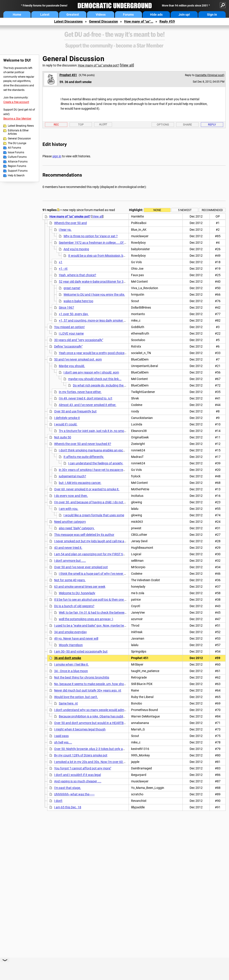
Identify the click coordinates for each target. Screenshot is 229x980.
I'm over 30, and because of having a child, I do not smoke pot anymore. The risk (109, 502)
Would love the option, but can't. (76, 697)
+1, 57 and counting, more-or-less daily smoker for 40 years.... (101, 320)
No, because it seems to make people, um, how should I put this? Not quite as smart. (112, 684)
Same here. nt (68, 703)
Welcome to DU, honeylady (77, 593)
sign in (57, 156)
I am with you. (69, 509)
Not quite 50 (63, 437)
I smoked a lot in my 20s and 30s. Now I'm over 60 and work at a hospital (104, 762)
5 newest (185, 210)
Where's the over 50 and (70, 223)
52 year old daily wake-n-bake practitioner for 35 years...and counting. (107, 282)
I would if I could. (66, 424)
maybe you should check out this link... (95, 379)
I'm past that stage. (68, 788)
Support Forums (18, 171)
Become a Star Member (17, 119)
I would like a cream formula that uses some (94, 515)
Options (163, 125)
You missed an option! (69, 327)
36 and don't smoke (68, 658)
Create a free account (16, 102)
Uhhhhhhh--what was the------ (74, 794)
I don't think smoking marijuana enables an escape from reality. (102, 450)
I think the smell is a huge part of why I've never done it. (96, 574)
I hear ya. (65, 230)
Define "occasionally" (68, 346)
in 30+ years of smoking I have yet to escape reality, (94, 470)
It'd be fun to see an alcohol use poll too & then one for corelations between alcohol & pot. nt (117, 600)
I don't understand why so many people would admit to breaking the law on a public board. (116, 710)
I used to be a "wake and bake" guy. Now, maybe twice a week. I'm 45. (102, 626)
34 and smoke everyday (70, 632)
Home (17, 15)
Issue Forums (16, 152)
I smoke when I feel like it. (71, 664)
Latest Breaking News (21, 126)
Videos (101, 15)
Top (81, 125)
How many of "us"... (139, 21)
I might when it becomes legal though (80, 729)
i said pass (61, 736)
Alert (103, 124)
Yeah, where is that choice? (77, 275)
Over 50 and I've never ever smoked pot (81, 567)
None (157, 210)
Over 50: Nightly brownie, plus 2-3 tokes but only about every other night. (104, 749)
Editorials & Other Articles (18, 132)
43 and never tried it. (68, 548)
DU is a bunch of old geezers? (74, 606)
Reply (212, 125)
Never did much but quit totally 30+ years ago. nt (88, 690)
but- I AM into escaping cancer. (80, 483)
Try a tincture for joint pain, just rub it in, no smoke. (93, 431)
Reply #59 (167, 21)
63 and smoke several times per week (80, 587)
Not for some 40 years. (70, 580)
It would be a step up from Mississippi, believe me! (102, 256)
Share (187, 125)
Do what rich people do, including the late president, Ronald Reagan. (120, 385)
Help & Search (16, 175)
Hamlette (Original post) (210, 75)
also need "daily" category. (77, 528)
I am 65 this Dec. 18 (68, 807)
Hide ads (156, 15)
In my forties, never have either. (80, 392)
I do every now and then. (71, 496)
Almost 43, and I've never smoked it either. (88, 405)
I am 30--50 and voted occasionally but (81, 651)
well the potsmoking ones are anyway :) (86, 619)
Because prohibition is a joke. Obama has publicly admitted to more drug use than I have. (120, 716)
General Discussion (103, 21)
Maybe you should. (72, 366)
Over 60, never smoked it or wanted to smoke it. (87, 489)
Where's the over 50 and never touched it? (83, 444)
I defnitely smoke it (67, 418)
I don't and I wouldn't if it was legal (77, 775)
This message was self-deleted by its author (84, 535)
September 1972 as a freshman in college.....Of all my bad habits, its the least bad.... (117, 243)
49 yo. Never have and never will (76, 638)
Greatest (73, 15)
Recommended (212, 210)
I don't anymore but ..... (70, 561)
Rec (56, 125)
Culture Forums (17, 157)
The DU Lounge (17, 143)
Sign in (212, 15)
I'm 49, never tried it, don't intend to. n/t (86, 398)
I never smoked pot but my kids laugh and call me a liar (92, 541)
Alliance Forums (18, 162)
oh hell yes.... (63, 742)
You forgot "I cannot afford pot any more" (83, 768)
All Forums (14, 148)
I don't (58, 801)
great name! (72, 288)
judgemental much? (72, 476)
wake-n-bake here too (78, 301)
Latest (45, 15)
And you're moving (76, 249)
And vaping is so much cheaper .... (78, 781)
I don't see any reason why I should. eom (91, 372)
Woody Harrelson (71, 645)
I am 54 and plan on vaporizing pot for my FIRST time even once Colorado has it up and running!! (121, 554)
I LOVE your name (71, 333)
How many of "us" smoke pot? (99, 65)
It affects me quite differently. (84, 457)
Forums (128, 15)
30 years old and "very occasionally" (79, 340)
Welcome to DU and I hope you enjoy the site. (94, 295)
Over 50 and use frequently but (75, 411)
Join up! (184, 15)
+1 (61, 262)
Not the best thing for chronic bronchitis (82, 677)
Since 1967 (66, 307)
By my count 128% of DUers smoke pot (81, 755)
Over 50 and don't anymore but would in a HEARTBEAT (92, 723)
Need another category (70, 522)
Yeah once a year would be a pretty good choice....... (95, 353)
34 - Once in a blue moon (71, 671)
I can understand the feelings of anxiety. (96, 463)
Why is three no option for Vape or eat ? (91, 236)
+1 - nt (63, 269)
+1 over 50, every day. (74, 314)
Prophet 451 (68, 75)
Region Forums (17, 166)
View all (127, 65)
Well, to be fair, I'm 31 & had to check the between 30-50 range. (102, 613)
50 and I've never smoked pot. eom (78, 359)
